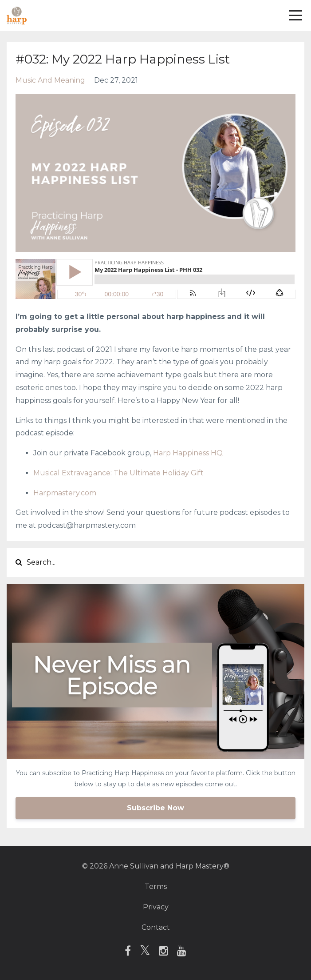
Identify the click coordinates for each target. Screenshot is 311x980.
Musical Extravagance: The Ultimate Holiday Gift (118, 473)
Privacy (156, 907)
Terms (156, 886)
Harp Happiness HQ (188, 453)
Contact (156, 927)
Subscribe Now (155, 808)
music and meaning (50, 80)
